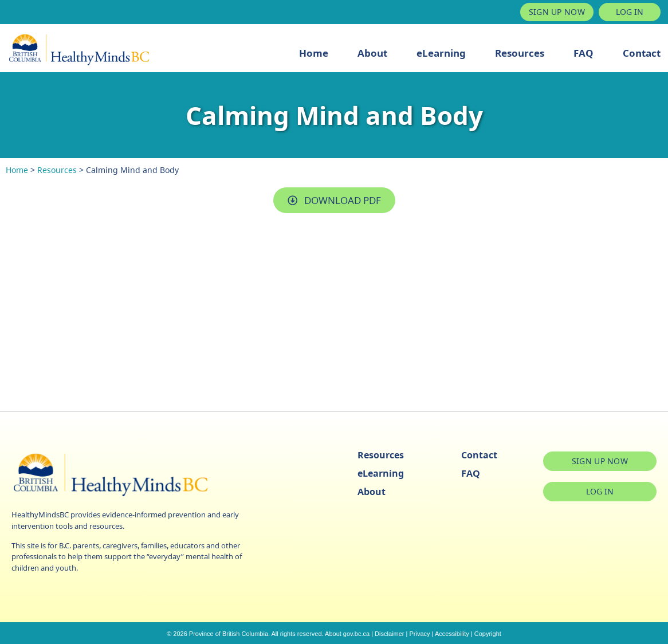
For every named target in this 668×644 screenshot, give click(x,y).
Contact (642, 53)
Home (314, 53)
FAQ (583, 53)
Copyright (488, 634)
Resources (520, 53)
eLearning (441, 53)
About (372, 53)
